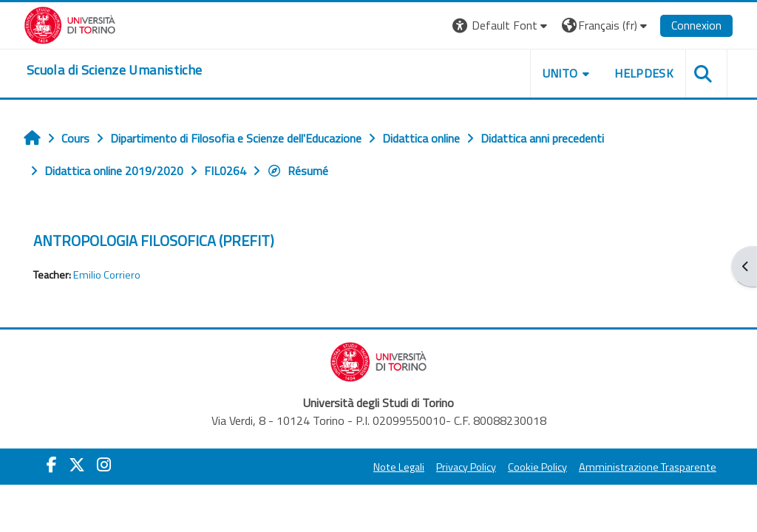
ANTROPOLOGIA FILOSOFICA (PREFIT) (154, 241)
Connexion (696, 25)
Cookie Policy (537, 467)
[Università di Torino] (70, 24)
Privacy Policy (466, 467)
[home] (114, 70)
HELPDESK (644, 73)
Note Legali (399, 467)
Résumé (298, 171)
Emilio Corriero (107, 275)
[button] (502, 25)
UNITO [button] (560, 73)
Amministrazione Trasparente (648, 467)
